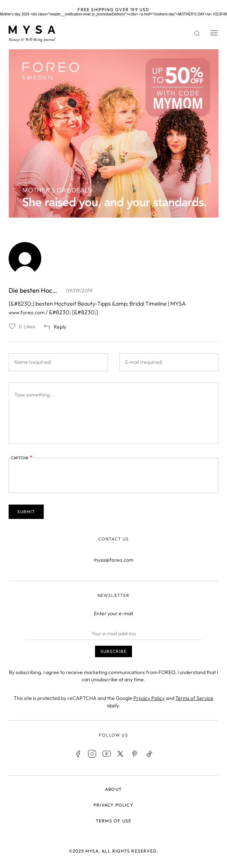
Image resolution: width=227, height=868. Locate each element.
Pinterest (135, 754)
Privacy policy (113, 805)
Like (12, 326)
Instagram (92, 754)
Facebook (78, 754)
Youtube (107, 754)
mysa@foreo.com (113, 560)
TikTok (150, 754)
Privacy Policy (149, 698)
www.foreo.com (27, 312)
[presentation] (66, 476)
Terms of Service (194, 698)
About (113, 789)
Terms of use (113, 821)
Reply (60, 327)
